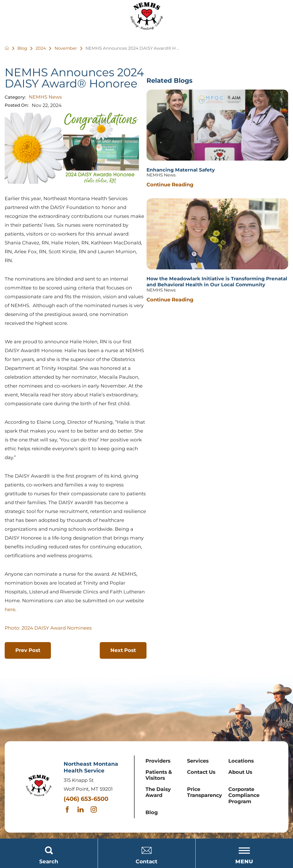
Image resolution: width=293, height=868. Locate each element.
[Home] (146, 17)
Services (198, 761)
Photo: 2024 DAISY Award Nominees (48, 628)
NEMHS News (45, 97)
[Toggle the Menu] (244, 853)
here (10, 609)
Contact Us (201, 772)
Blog (152, 812)
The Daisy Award (158, 792)
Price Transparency (205, 792)
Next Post (123, 650)
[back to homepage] (11, 48)
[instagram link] (95, 809)
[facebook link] (68, 809)
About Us (240, 772)
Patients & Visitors (159, 775)
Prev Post (28, 650)
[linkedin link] (82, 809)
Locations (241, 761)
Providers (158, 761)
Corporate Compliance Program (244, 795)
